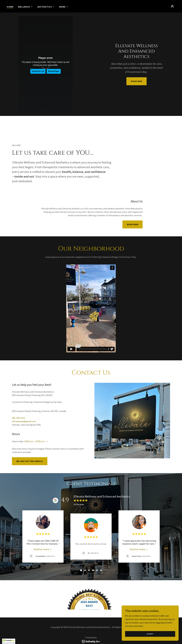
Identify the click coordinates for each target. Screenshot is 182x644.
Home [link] (10, 7)
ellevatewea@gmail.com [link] (24, 421)
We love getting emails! (30, 461)
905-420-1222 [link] (18, 418)
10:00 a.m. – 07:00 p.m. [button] (35, 441)
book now (136, 81)
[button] (25, 7)
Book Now (133, 224)
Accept (150, 634)
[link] (91, 634)
